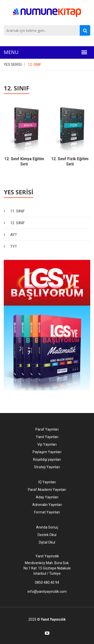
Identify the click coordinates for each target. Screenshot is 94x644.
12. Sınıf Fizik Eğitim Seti (70, 161)
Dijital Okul (47, 542)
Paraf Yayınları (47, 429)
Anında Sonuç (47, 527)
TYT (14, 247)
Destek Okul (47, 535)
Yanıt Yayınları (47, 437)
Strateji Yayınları (47, 467)
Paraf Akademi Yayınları (47, 490)
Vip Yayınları (47, 444)
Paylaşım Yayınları (47, 452)
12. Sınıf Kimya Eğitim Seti (24, 161)
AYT (14, 235)
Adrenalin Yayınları (47, 505)
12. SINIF (34, 65)
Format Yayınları (47, 512)
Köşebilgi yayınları (47, 459)
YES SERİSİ (13, 65)
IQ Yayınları (47, 482)
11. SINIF (18, 211)
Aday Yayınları (47, 497)
